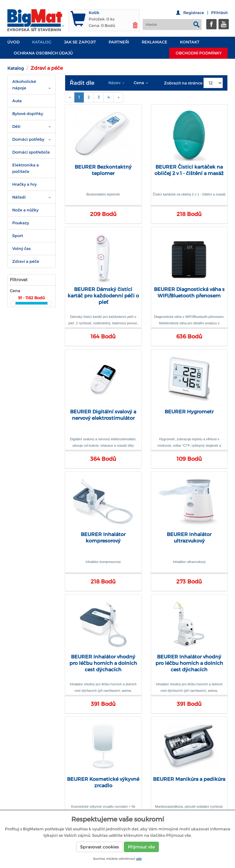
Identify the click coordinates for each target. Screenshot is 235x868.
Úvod (13, 42)
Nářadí (19, 197)
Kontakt (190, 42)
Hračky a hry (24, 184)
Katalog (42, 42)
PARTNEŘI (119, 42)
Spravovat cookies (100, 847)
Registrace (194, 13)
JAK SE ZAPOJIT (80, 42)
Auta (17, 101)
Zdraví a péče (26, 261)
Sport (18, 236)
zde (139, 859)
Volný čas (21, 249)
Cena (141, 83)
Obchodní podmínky (199, 53)
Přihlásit (219, 13)
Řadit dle (82, 83)
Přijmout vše (141, 847)
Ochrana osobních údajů (43, 53)
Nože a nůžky (25, 210)
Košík (94, 13)
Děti (16, 127)
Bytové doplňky (28, 114)
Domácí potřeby (28, 139)
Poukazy (21, 223)
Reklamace (155, 42)
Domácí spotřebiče (31, 152)
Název (116, 83)
